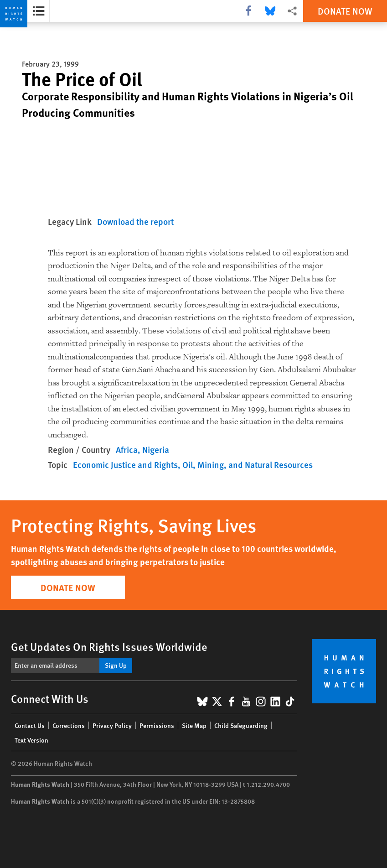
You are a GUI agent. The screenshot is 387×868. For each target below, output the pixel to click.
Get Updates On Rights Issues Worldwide (109, 646)
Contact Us (30, 725)
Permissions (157, 725)
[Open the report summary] (39, 11)
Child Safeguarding (241, 725)
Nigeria (156, 450)
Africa (127, 450)
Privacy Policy (112, 725)
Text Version (31, 740)
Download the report (135, 221)
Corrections (69, 725)
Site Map (194, 725)
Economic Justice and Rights (125, 465)
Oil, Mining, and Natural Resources (248, 465)
